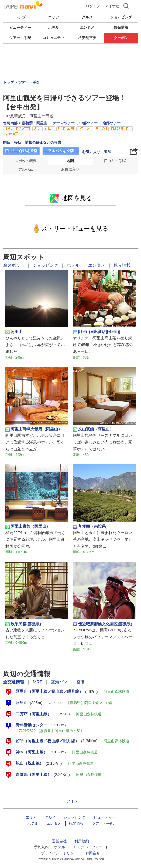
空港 (81, 682)
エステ (78, 847)
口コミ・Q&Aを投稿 (21, 151)
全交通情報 (14, 682)
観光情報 (121, 28)
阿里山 (14, 332)
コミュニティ (53, 38)
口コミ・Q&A (115, 161)
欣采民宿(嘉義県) (23, 624)
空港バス (60, 682)
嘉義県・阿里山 (35, 123)
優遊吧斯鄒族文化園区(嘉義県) (103, 624)
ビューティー (20, 28)
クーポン (121, 38)
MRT (38, 682)
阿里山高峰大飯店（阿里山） (34, 429)
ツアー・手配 (20, 38)
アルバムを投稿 (61, 151)
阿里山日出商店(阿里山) (97, 332)
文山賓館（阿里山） (93, 429)
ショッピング (121, 17)
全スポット (14, 265)
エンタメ (87, 28)
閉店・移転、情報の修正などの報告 (32, 142)
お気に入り (70, 169)
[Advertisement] (70, 62)
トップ (20, 17)
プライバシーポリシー (59, 853)
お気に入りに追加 (97, 152)
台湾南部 (10, 123)
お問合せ (93, 853)
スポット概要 (26, 161)
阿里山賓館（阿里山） (28, 526)
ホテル (53, 28)
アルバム (26, 169)
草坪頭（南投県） (91, 526)
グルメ (87, 17)
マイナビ (112, 6)
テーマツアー (64, 123)
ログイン (93, 6)
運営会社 (59, 841)
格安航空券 (87, 38)
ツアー (97, 847)
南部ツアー (112, 123)
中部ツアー (88, 123)
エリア (53, 17)
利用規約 (82, 841)
